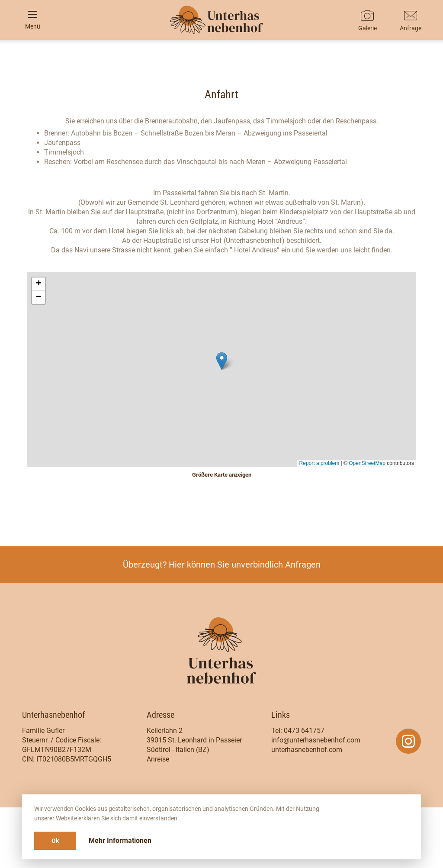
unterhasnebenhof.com (307, 750)
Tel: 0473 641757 (298, 731)
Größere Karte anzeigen (222, 475)
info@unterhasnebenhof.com (316, 740)
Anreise (158, 759)
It (222, 145)
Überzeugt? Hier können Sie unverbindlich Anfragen (222, 565)
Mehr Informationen (120, 841)
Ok (55, 841)
